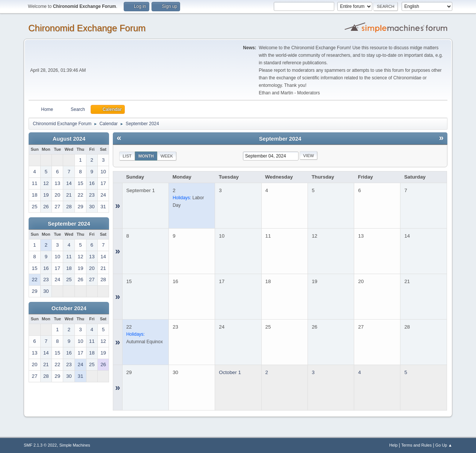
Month (146, 156)
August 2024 (69, 139)
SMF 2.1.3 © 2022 (40, 445)
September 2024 (69, 224)
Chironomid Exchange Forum (87, 28)
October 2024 (69, 308)
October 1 (230, 372)
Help (393, 445)
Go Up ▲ (444, 445)
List (127, 156)
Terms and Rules (416, 445)
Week (167, 156)
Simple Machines (75, 445)
